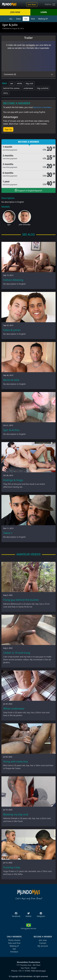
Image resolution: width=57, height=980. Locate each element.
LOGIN (44, 12)
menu (50, 5)
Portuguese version (28, 928)
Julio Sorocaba (25, 224)
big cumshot (43, 88)
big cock (30, 83)
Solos (18, 19)
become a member (42, 107)
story (6, 93)
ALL (11, 19)
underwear (28, 88)
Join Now (32, 5)
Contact (43, 943)
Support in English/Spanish (28, 190)
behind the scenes (11, 88)
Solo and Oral (14, 943)
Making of (14, 946)
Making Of (43, 19)
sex (12, 83)
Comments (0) (10, 74)
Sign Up (8, 129)
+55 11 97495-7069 (27, 971)
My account (43, 946)
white (19, 83)
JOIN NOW (15, 12)
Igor (9, 224)
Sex (26, 19)
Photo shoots (14, 940)
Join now (43, 940)
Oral (33, 19)
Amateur (14, 952)
